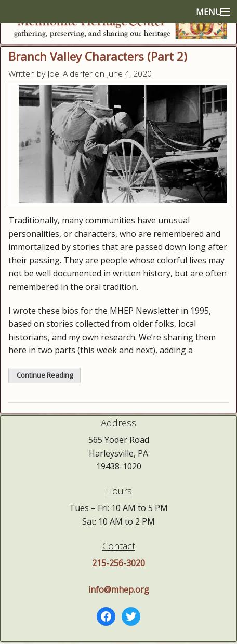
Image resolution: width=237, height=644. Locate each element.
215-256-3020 (118, 563)
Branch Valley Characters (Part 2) (98, 56)
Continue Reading (45, 375)
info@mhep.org (119, 589)
